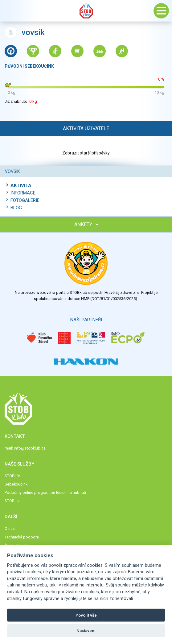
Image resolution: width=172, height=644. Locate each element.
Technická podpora (22, 537)
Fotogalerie (25, 200)
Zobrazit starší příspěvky (86, 153)
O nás (10, 528)
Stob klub (86, 11)
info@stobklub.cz (30, 448)
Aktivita (21, 186)
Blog (16, 208)
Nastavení (86, 631)
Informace (23, 193)
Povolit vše (86, 615)
